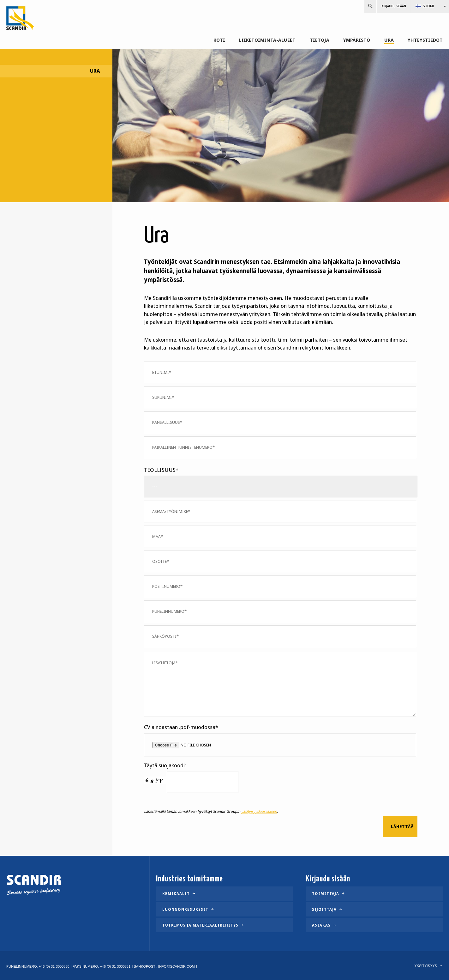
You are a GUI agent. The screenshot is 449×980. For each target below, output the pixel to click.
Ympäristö (357, 40)
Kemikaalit (176, 894)
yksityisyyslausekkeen (259, 812)
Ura (389, 40)
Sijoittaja (324, 910)
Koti (219, 40)
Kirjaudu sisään (394, 6)
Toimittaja (326, 894)
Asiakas (321, 925)
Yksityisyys (426, 966)
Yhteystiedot (425, 40)
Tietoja (320, 40)
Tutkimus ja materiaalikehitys (200, 925)
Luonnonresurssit (185, 910)
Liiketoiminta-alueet (267, 40)
